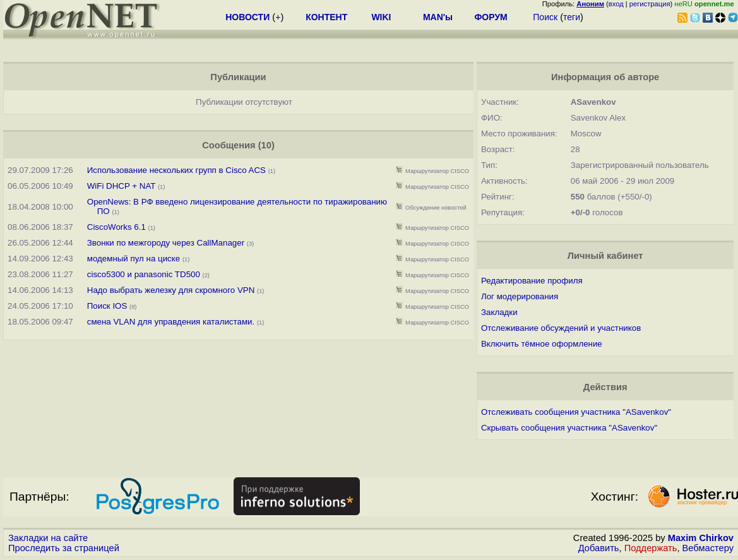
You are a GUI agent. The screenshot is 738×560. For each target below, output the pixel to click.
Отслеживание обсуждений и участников (561, 328)
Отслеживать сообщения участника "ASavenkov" (576, 412)
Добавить (599, 548)
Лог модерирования (520, 296)
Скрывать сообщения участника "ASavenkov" (569, 428)
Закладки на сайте (48, 538)
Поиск (545, 17)
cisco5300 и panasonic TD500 (144, 274)
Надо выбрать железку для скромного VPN (171, 290)
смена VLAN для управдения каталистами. (171, 322)
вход (616, 4)
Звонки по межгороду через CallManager (166, 243)
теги (572, 17)
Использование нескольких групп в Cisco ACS (176, 170)
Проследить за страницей (64, 548)
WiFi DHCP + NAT (122, 186)
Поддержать (651, 548)
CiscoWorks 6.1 (116, 227)
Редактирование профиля (532, 281)
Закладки (499, 312)
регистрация (650, 4)
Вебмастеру (708, 548)
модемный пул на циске (134, 259)
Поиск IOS (107, 306)
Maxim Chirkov (701, 538)
